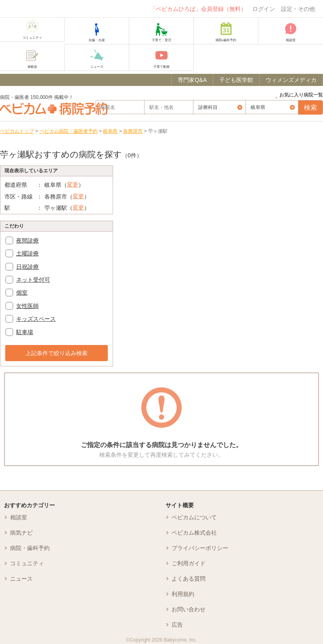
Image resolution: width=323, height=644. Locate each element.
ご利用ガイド (189, 563)
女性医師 (27, 306)
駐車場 (25, 332)
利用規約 (183, 594)
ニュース (21, 579)
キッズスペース (36, 319)
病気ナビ (21, 533)
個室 (22, 293)
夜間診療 (27, 240)
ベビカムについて (194, 517)
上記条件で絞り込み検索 (57, 353)
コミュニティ (27, 563)
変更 (73, 184)
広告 (177, 625)
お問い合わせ (189, 609)
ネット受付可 (33, 280)
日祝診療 (27, 267)
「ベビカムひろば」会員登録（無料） (198, 9)
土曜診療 (27, 253)
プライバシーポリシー (200, 548)
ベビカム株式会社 (194, 533)
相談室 (19, 517)
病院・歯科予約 (30, 548)
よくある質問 (189, 579)
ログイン (264, 9)
